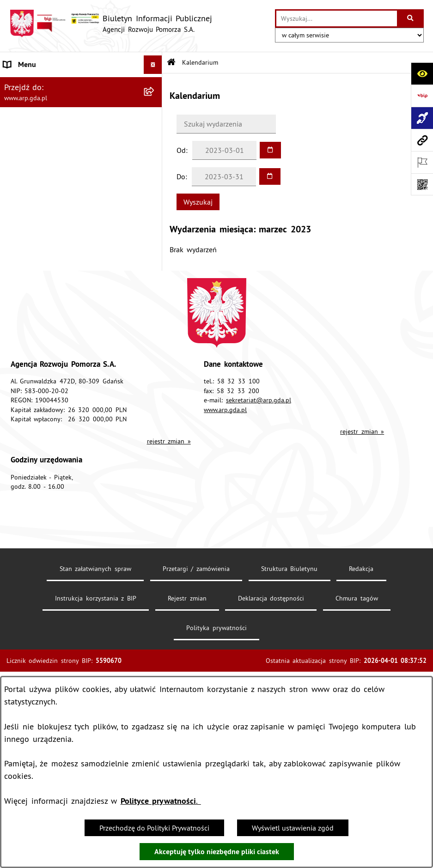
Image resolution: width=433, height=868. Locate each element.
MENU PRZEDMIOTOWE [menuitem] (42, 156)
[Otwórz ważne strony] (422, 162)
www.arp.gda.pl (225, 634)
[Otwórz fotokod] (422, 184)
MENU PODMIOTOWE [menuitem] (38, 83)
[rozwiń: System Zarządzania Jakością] (155, 349)
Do (181, 176)
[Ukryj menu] (153, 65)
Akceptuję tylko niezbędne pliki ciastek (217, 852)
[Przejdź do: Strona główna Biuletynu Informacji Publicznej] (171, 63)
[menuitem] (81, 107)
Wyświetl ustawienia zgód (293, 828)
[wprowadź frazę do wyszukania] (337, 18)
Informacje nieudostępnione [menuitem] (49, 452)
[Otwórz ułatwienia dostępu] (422, 73)
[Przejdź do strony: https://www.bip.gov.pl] (422, 96)
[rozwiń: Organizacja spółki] (155, 229)
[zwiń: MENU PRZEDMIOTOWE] (155, 156)
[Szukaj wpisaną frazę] (411, 18)
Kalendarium (200, 62)
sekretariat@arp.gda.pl (259, 625)
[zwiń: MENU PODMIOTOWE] (155, 83)
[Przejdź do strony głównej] (111, 24)
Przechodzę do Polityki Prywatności (154, 828)
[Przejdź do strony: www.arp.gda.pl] (422, 140)
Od (181, 150)
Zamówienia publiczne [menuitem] (40, 434)
